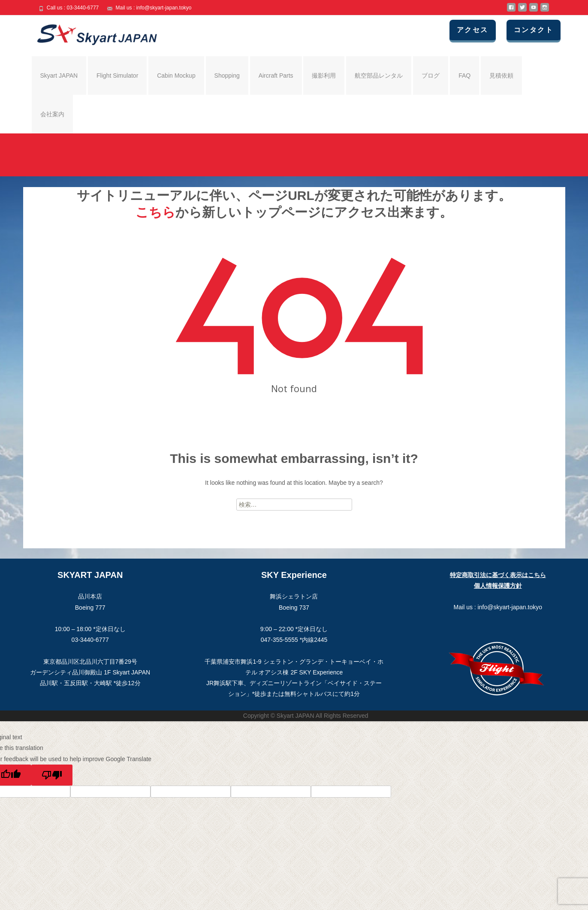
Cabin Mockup (176, 76)
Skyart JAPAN (59, 76)
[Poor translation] (52, 775)
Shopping (227, 76)
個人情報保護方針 (498, 586)
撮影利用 (324, 76)
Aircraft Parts (276, 76)
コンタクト (534, 30)
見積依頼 (501, 76)
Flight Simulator (117, 76)
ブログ (431, 76)
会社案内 (52, 114)
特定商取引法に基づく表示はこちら (498, 575)
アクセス (473, 30)
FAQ (464, 76)
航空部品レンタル (379, 76)
